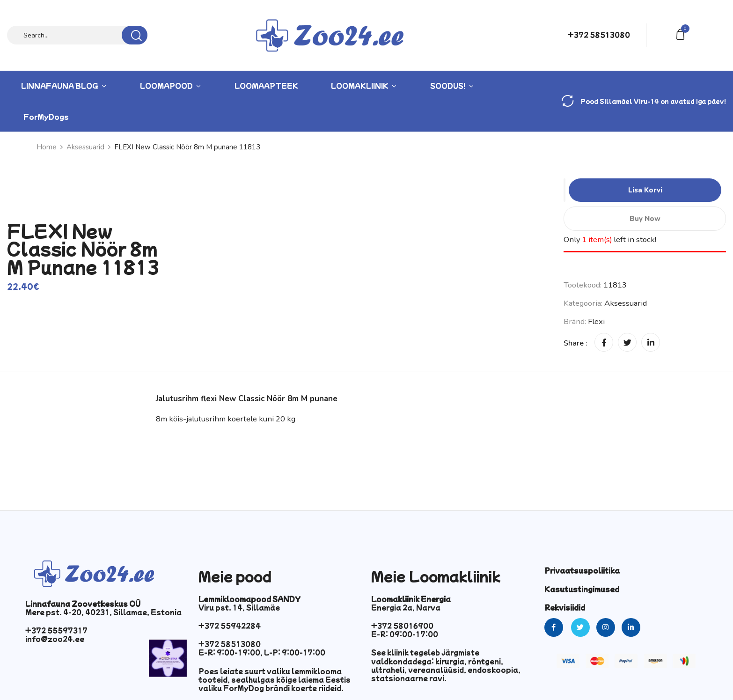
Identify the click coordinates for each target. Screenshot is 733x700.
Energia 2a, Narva (406, 607)
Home (47, 147)
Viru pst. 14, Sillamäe (239, 607)
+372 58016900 (402, 626)
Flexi (596, 321)
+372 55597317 (56, 630)
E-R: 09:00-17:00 (405, 634)
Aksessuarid (85, 147)
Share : (575, 343)
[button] (682, 33)
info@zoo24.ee (55, 639)
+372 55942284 (230, 626)
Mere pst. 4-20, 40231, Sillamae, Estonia (103, 612)
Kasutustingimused (582, 589)
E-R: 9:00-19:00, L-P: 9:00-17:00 (262, 652)
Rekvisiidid (565, 607)
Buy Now (645, 219)
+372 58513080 (599, 35)
